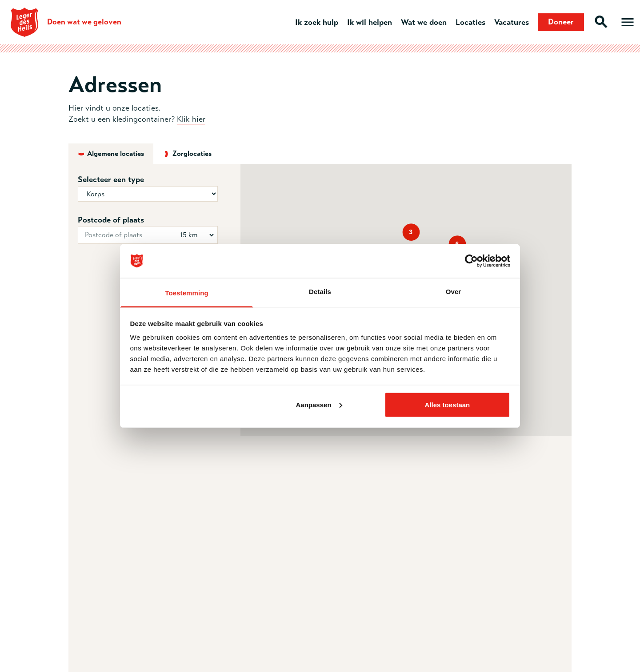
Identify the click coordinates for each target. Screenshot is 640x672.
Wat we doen (424, 22)
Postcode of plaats (111, 220)
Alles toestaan (448, 404)
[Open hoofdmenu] (628, 22)
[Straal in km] (195, 235)
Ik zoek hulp (317, 22)
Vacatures (512, 22)
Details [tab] (320, 292)
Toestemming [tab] (187, 293)
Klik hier (191, 119)
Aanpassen (319, 404)
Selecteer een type (111, 179)
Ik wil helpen (370, 22)
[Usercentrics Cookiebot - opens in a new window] (471, 261)
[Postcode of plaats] (148, 235)
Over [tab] (454, 292)
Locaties (470, 22)
